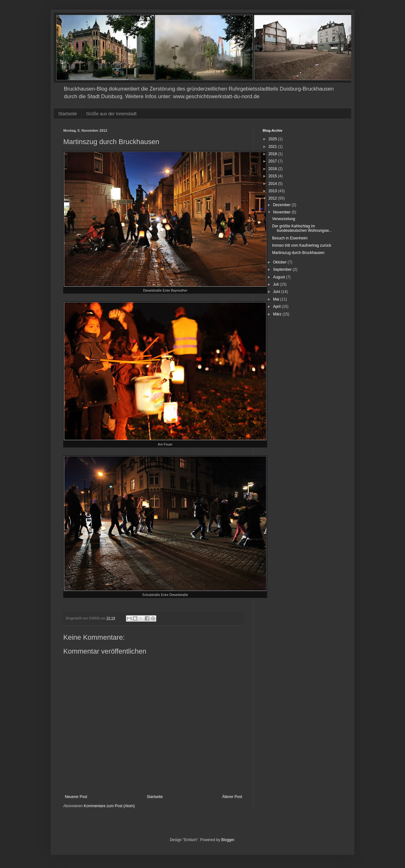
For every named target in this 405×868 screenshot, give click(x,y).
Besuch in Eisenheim (290, 238)
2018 (273, 154)
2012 (273, 198)
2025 (273, 139)
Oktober (280, 262)
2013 (273, 191)
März (278, 314)
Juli (276, 284)
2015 (273, 176)
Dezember (282, 205)
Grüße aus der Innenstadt (111, 114)
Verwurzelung (284, 219)
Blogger (228, 840)
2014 (273, 184)
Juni (277, 292)
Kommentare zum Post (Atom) (109, 806)
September (283, 269)
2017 (273, 161)
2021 (273, 147)
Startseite (68, 114)
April (277, 307)
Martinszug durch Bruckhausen (298, 253)
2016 (273, 169)
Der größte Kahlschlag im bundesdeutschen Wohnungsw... (302, 228)
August (280, 277)
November (282, 212)
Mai (277, 299)
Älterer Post (232, 797)
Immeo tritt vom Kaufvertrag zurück (302, 245)
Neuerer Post (76, 797)
